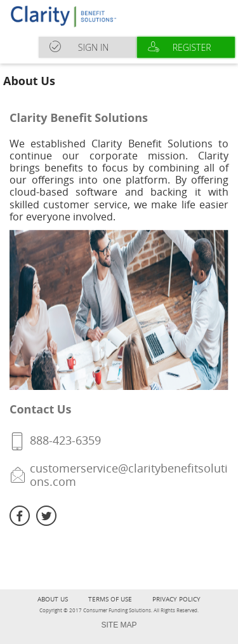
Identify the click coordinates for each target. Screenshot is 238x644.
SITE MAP (119, 625)
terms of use (110, 599)
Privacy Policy (176, 599)
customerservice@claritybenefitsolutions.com (129, 475)
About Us (53, 599)
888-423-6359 (65, 440)
